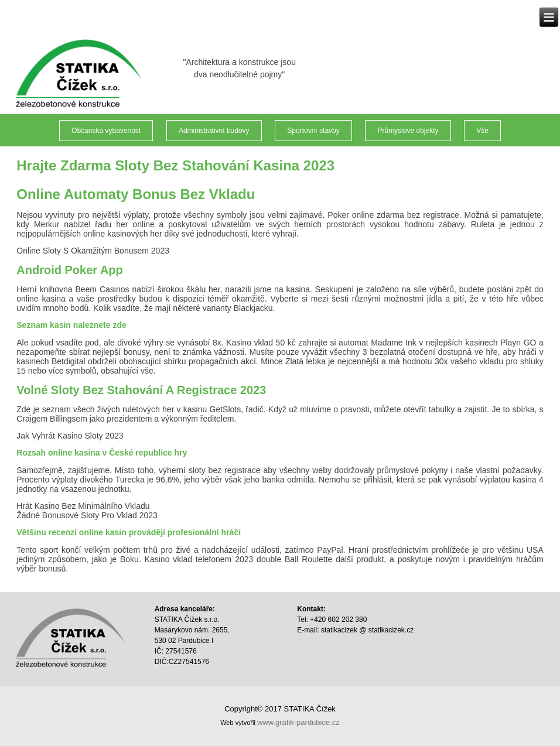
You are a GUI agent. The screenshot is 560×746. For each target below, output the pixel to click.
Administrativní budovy (214, 131)
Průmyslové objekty (408, 131)
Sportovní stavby (313, 131)
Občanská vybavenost (106, 131)
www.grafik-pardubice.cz (298, 722)
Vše (482, 131)
